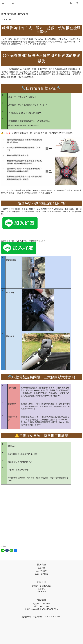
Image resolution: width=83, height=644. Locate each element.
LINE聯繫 (57, 211)
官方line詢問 (40, 241)
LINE (31, 193)
